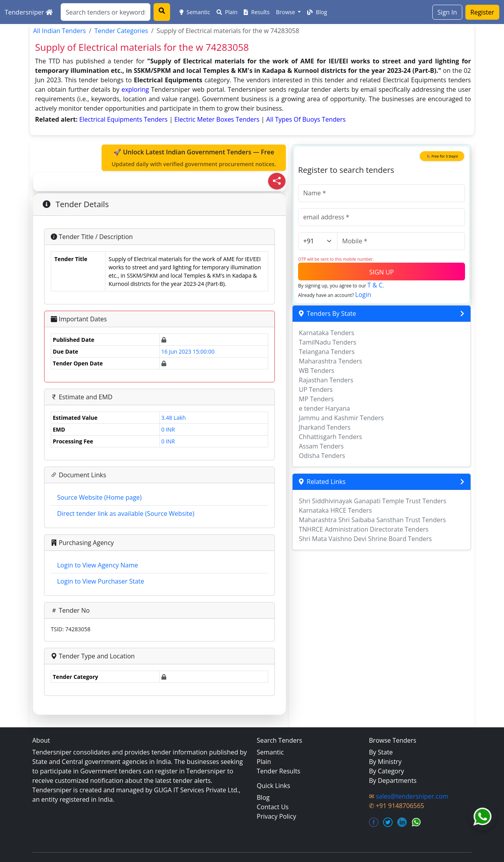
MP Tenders (316, 399)
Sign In (447, 12)
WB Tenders (317, 371)
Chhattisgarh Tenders (330, 437)
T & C (375, 285)
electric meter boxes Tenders (218, 119)
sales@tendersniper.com (412, 796)
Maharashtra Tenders (331, 361)
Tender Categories (121, 31)
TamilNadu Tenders (328, 342)
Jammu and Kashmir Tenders (341, 418)
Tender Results (279, 771)
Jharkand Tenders (325, 427)
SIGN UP (382, 272)
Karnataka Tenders (327, 333)
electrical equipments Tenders (124, 119)
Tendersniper (29, 12)
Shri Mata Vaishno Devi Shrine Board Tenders (365, 539)
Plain (227, 12)
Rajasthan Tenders (326, 380)
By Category (386, 771)
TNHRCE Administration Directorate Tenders (364, 529)
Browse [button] (286, 12)
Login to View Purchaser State (101, 581)
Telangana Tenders (327, 352)
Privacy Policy (276, 816)
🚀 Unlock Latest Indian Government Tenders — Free (194, 158)
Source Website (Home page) (99, 497)
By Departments (393, 780)
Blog (317, 12)
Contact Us (273, 807)
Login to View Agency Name (97, 565)
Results (257, 12)
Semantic (195, 12)
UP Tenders (316, 389)
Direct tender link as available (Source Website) (126, 513)
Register (482, 12)
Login (363, 295)
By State (381, 752)
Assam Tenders (321, 446)
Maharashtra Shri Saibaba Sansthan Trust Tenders (372, 520)
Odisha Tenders (322, 456)
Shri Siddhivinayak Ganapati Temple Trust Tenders (372, 501)
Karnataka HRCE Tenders (335, 510)
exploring (135, 89)
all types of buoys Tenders (306, 119)
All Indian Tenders (59, 31)
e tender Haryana (324, 408)
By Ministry (385, 762)
